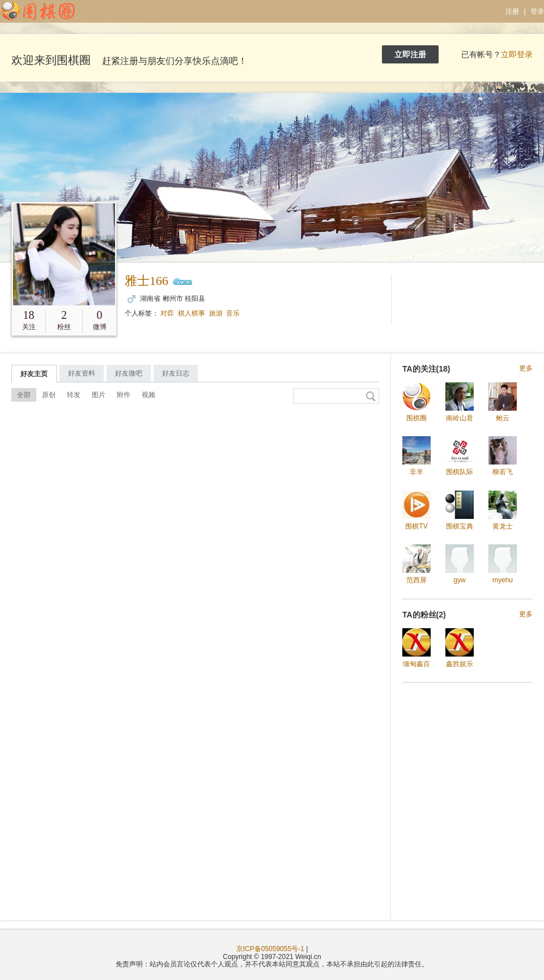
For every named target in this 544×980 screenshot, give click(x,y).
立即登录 (517, 54)
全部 (24, 395)
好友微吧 (129, 373)
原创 (49, 395)
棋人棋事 (192, 313)
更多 (526, 368)
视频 (148, 395)
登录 (537, 11)
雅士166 (146, 281)
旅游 (216, 313)
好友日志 (176, 373)
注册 (512, 11)
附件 (124, 395)
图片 (99, 395)
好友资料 (82, 373)
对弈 (167, 313)
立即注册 (410, 54)
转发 (74, 395)
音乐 (233, 313)
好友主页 (34, 374)
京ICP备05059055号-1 (270, 949)
